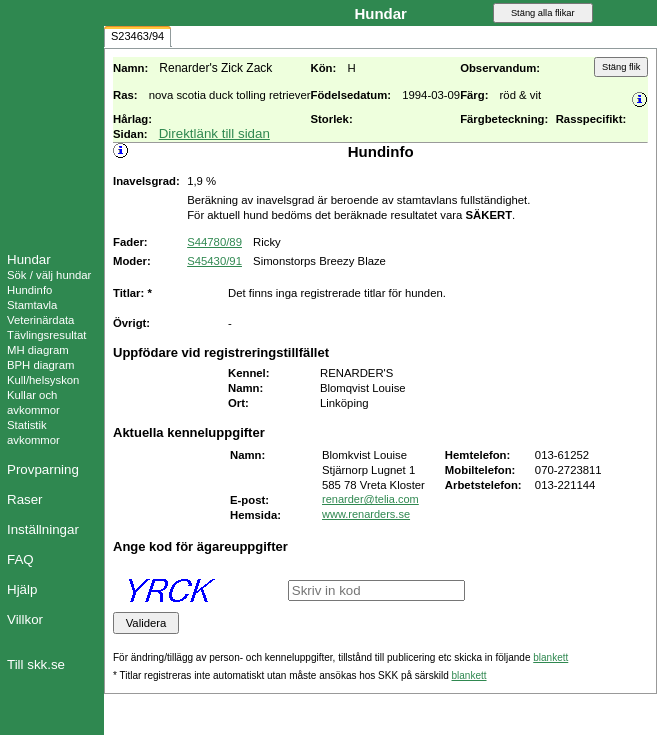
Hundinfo (29, 290)
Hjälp (22, 589)
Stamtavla (32, 305)
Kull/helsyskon (43, 380)
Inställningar (43, 529)
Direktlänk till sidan (214, 133)
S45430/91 (214, 261)
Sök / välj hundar (49, 275)
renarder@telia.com (370, 499)
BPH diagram (40, 365)
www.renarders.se (366, 514)
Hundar (29, 259)
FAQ (20, 559)
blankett (550, 657)
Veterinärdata (40, 320)
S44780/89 (214, 242)
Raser (25, 499)
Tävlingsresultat (46, 335)
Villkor (25, 619)
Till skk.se (36, 664)
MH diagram (38, 350)
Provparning (43, 469)
